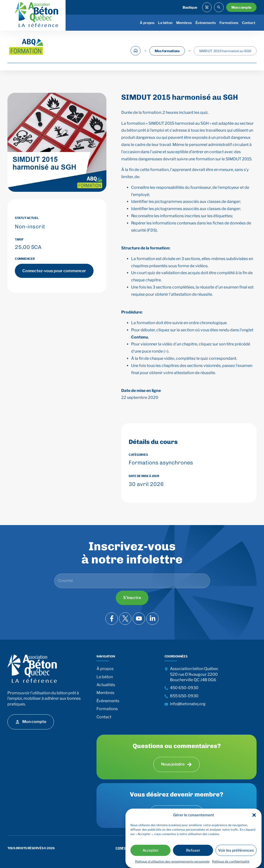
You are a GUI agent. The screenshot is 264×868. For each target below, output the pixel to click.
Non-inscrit (30, 227)
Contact (249, 23)
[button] (254, 815)
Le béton (165, 23)
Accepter (151, 850)
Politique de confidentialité (231, 861)
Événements (206, 23)
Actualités (106, 685)
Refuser (193, 850)
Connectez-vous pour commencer (54, 271)
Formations (229, 23)
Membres (184, 23)
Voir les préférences (236, 850)
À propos (147, 23)
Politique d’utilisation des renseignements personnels (172, 861)
